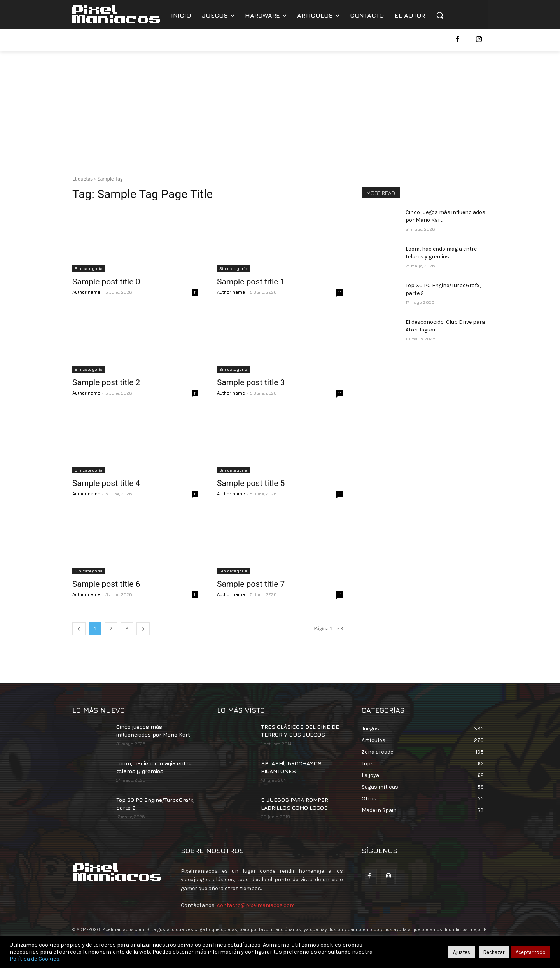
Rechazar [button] (494, 952)
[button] (440, 15)
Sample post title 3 (251, 382)
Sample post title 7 (251, 584)
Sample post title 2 (106, 382)
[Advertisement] (280, 109)
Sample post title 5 (251, 483)
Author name (86, 292)
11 (195, 292)
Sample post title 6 (106, 584)
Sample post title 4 (106, 483)
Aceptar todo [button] (531, 952)
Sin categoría (89, 268)
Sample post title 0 (106, 282)
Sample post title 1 (251, 282)
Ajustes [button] (462, 952)
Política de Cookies (35, 959)
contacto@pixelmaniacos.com (256, 905)
